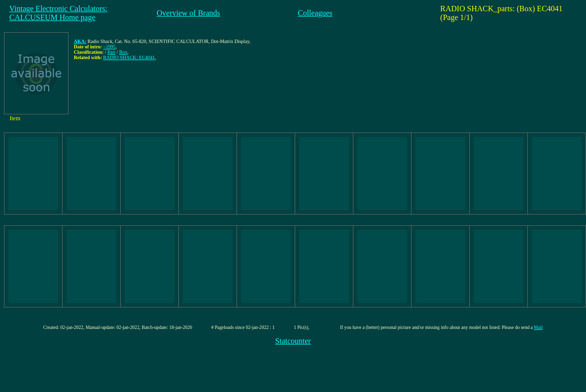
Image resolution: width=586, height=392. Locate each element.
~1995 (109, 47)
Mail (538, 327)
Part (111, 52)
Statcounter (293, 341)
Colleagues (315, 13)
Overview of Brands (188, 13)
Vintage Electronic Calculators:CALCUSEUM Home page (58, 13)
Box (123, 52)
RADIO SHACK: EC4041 (129, 57)
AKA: (80, 41)
